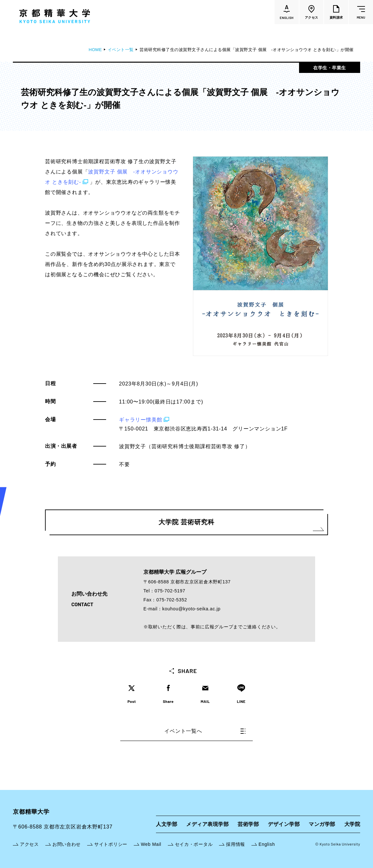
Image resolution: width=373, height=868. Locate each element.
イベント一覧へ (205, 731)
